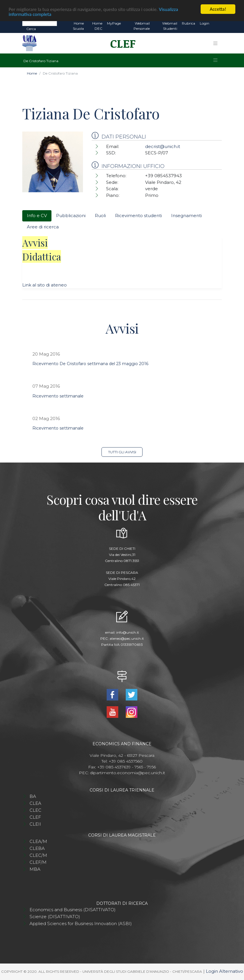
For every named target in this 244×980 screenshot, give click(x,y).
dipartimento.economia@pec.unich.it (127, 773)
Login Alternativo (224, 971)
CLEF (35, 817)
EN (217, 23)
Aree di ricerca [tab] (43, 227)
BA (33, 796)
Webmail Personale (142, 26)
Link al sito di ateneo (45, 285)
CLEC (35, 810)
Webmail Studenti (170, 26)
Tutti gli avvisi (122, 452)
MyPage (114, 23)
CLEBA (37, 848)
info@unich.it (128, 632)
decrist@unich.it (163, 146)
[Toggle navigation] (215, 43)
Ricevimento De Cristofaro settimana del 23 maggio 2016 (90, 364)
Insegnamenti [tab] (186, 216)
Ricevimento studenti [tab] (138, 216)
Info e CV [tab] (37, 216)
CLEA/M (38, 841)
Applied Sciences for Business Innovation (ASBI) (81, 923)
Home (32, 73)
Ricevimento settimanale (58, 396)
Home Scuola (78, 26)
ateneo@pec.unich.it (127, 638)
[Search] (40, 23)
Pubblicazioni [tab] (71, 216)
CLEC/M (38, 855)
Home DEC (97, 26)
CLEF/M (38, 862)
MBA (35, 869)
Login (205, 23)
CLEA (35, 803)
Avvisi (35, 243)
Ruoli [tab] (100, 216)
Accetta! (218, 9)
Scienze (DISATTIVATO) (55, 917)
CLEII (35, 824)
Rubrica (188, 23)
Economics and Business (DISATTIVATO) (73, 910)
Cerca (31, 29)
